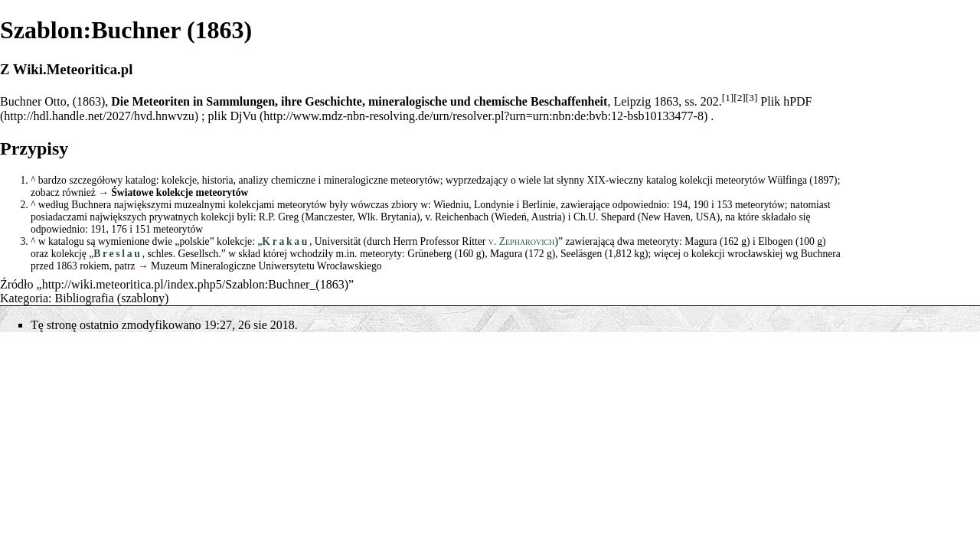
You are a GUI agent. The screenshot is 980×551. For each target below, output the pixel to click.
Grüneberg (430, 254)
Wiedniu (451, 205)
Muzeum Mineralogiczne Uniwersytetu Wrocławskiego (266, 266)
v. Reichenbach (457, 217)
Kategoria (24, 298)
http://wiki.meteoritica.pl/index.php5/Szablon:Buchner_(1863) (195, 284)
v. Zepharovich (522, 241)
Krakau (286, 241)
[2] (740, 98)
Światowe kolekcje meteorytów (180, 192)
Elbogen (775, 241)
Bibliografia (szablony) (112, 298)
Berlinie (539, 205)
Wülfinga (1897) (803, 180)
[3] (752, 98)
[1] (728, 98)
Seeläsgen (581, 254)
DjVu (243, 116)
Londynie (494, 205)
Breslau (118, 254)
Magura (701, 241)
